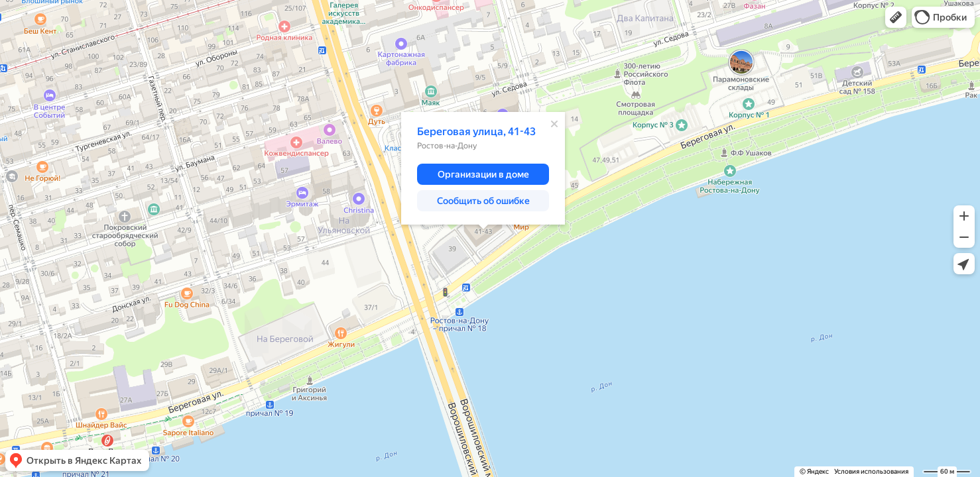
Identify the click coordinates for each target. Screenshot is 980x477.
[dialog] (483, 168)
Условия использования (871, 471)
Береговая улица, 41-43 (476, 132)
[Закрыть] (554, 124)
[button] (896, 17)
